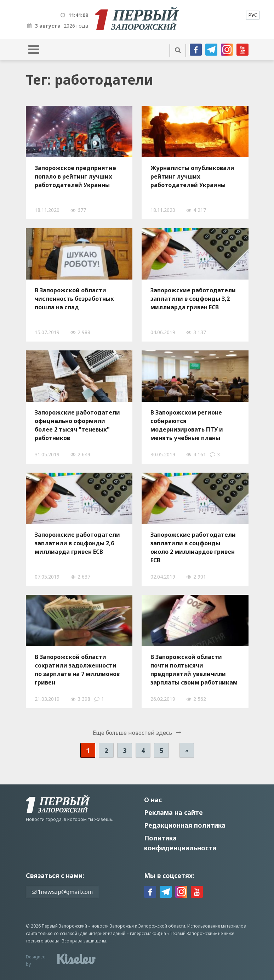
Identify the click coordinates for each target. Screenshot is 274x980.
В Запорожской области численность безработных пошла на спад (74, 299)
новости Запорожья (113, 926)
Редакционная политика (185, 825)
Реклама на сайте (173, 812)
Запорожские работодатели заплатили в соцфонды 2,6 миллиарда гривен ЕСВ (77, 543)
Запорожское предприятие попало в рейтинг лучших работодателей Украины (75, 176)
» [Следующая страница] (187, 750)
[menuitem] (253, 15)
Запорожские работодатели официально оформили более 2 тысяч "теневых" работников (77, 425)
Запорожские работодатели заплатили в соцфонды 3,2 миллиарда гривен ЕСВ (193, 299)
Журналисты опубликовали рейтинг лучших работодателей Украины (192, 176)
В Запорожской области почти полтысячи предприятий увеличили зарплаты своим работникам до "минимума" (194, 670)
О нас (153, 800)
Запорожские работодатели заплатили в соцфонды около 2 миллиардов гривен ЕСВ (193, 547)
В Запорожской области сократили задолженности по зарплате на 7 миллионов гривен (77, 670)
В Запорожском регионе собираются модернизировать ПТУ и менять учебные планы (187, 425)
